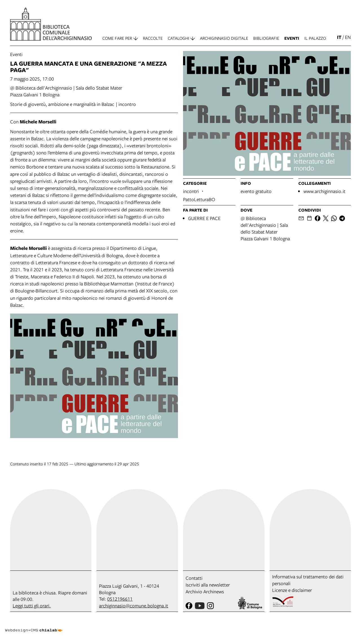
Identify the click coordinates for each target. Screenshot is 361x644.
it (339, 37)
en (348, 37)
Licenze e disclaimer (292, 590)
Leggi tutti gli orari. (32, 606)
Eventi (16, 54)
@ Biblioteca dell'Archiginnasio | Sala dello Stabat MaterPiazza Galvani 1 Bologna (265, 228)
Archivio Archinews (205, 591)
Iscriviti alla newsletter (208, 585)
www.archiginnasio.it (324, 191)
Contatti (194, 578)
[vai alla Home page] (51, 24)
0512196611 (120, 599)
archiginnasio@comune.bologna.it (134, 606)
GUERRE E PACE (204, 218)
